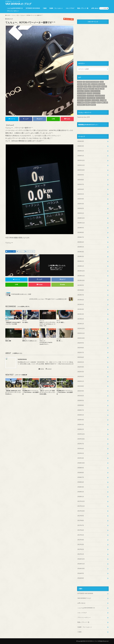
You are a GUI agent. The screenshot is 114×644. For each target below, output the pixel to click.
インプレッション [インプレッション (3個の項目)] (95, 91)
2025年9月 (81, 175)
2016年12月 (81, 559)
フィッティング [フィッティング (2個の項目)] (100, 98)
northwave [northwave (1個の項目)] (80, 86)
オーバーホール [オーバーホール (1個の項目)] (82, 93)
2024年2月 (81, 261)
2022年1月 (81, 381)
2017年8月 (81, 520)
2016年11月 (81, 564)
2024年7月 (81, 237)
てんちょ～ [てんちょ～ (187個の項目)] (80, 91)
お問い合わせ (95, 8)
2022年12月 (81, 328)
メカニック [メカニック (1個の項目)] (88, 100)
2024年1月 (81, 266)
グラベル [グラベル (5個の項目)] (89, 93)
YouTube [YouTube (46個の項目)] (80, 89)
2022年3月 (81, 372)
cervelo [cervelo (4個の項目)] (80, 82)
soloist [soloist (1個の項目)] (99, 86)
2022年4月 (81, 367)
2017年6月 (81, 530)
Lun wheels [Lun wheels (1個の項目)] (102, 84)
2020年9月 (81, 400)
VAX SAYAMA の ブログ (18, 4)
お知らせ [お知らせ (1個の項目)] (92, 89)
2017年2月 (81, 549)
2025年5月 (81, 194)
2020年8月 (81, 405)
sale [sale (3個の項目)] (86, 86)
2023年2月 (81, 319)
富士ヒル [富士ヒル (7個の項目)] (93, 103)
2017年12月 (81, 501)
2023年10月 (81, 280)
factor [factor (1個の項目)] (102, 82)
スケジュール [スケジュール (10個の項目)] (90, 96)
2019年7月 (81, 444)
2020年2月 (81, 429)
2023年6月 (81, 300)
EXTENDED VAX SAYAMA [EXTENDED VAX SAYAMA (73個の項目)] (92, 82)
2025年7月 (81, 184)
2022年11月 (81, 333)
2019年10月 (81, 439)
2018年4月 (81, 487)
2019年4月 (81, 458)
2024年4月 (81, 252)
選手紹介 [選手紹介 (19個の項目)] (93, 105)
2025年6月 (81, 189)
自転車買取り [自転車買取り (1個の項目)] (81, 105)
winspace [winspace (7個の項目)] (104, 86)
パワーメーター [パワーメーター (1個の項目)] (91, 98)
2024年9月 (81, 228)
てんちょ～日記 (11, 251)
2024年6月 (81, 242)
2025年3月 (81, 204)
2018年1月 (81, 497)
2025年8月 (81, 180)
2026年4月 (81, 141)
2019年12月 (81, 434)
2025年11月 (81, 165)
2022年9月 (81, 343)
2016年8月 (81, 578)
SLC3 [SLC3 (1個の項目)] (94, 86)
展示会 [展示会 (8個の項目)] (99, 103)
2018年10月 (81, 463)
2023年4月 (81, 309)
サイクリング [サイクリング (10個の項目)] (96, 93)
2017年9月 (81, 516)
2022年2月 (81, 376)
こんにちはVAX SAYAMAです (15, 8)
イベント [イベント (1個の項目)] (87, 91)
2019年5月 (81, 453)
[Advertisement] (93, 42)
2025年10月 (81, 170)
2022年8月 (81, 348)
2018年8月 (81, 473)
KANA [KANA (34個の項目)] (85, 84)
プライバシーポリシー (13, 11)
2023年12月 (81, 271)
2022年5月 (81, 362)
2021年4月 (81, 391)
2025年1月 (81, 213)
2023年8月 (81, 290)
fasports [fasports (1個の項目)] (80, 84)
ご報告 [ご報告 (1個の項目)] (97, 89)
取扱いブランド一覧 (83, 8)
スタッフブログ (70, 8)
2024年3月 (81, 256)
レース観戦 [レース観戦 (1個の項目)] (80, 103)
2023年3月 (81, 314)
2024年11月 (81, 223)
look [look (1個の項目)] (89, 84)
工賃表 (45, 8)
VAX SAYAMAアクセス (84, 598)
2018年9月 (81, 468)
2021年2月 (81, 396)
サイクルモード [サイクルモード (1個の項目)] (82, 96)
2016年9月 (81, 573)
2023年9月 (81, 285)
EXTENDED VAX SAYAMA (33, 8)
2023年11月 (81, 276)
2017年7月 (81, 525)
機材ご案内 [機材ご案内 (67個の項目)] (105, 103)
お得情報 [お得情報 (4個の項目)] (86, 89)
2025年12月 (81, 160)
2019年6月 (81, 449)
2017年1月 (81, 554)
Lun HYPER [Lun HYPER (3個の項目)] (94, 84)
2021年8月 (81, 386)
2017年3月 (81, 544)
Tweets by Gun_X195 (83, 117)
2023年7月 (81, 295)
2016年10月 (81, 568)
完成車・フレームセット (56, 8)
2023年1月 (81, 324)
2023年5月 (81, 304)
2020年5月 (81, 415)
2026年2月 (81, 151)
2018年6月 (81, 482)
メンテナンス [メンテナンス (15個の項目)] (95, 100)
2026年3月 (81, 146)
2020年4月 (81, 420)
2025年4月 (81, 199)
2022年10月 (81, 338)
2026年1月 (81, 156)
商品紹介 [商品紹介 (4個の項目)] (87, 103)
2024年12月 (81, 218)
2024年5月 (81, 247)
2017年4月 (81, 540)
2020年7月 (81, 410)
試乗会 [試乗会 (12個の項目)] (88, 105)
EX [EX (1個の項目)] (84, 82)
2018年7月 (81, 477)
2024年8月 (81, 232)
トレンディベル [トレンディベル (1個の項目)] (82, 98)
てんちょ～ (21, 251)
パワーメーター (30, 251)
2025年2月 (81, 208)
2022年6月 (81, 357)
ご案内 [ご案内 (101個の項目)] (102, 89)
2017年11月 (81, 506)
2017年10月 (81, 511)
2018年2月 (81, 492)
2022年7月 (81, 352)
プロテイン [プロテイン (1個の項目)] (80, 100)
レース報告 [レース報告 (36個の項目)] (103, 100)
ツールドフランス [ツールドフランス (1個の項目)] (100, 96)
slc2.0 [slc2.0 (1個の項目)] (90, 86)
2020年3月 (81, 424)
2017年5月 (81, 535)
